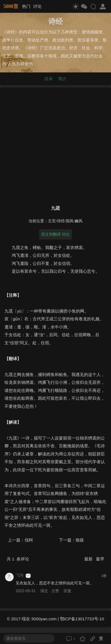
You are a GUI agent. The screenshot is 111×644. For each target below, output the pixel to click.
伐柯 (29, 540)
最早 (100, 559)
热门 (26, 6)
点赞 (55, 591)
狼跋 (80, 540)
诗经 (61, 221)
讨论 (37, 6)
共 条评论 (18, 559)
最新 (89, 559)
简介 (62, 79)
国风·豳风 (74, 221)
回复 (67, 591)
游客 (28, 575)
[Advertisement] (55, 145)
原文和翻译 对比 (55, 234)
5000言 (11, 6)
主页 (52, 221)
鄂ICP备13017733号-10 (82, 619)
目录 (49, 79)
